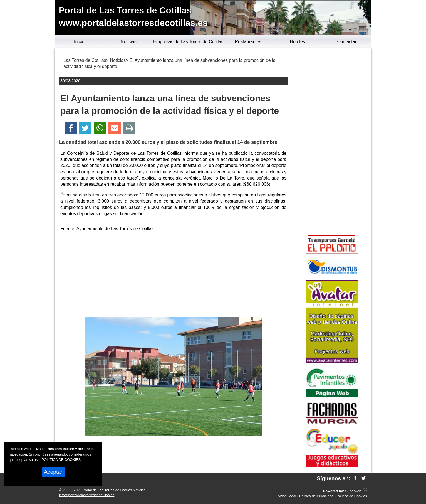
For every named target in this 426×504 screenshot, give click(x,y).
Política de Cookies (352, 496)
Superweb (353, 491)
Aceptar (53, 472)
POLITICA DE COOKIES (61, 460)
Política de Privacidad (316, 496)
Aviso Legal (287, 496)
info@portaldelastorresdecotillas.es (87, 495)
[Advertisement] (174, 276)
